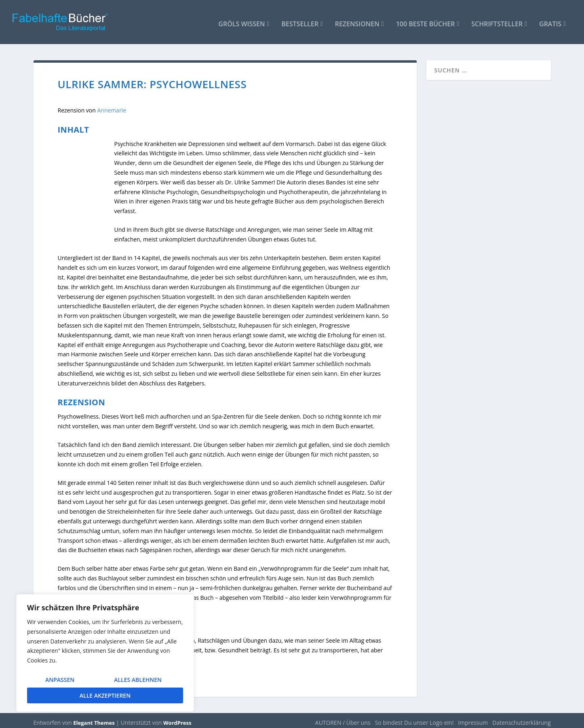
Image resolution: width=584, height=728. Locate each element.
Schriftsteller (497, 21)
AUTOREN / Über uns (343, 718)
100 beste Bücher (426, 21)
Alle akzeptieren (105, 695)
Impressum (473, 718)
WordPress (177, 719)
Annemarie (112, 107)
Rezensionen (357, 21)
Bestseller (300, 21)
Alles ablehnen (138, 680)
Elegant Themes (94, 719)
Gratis (550, 21)
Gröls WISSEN (241, 21)
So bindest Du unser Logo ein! (414, 718)
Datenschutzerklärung (521, 718)
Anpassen (60, 680)
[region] (105, 653)
